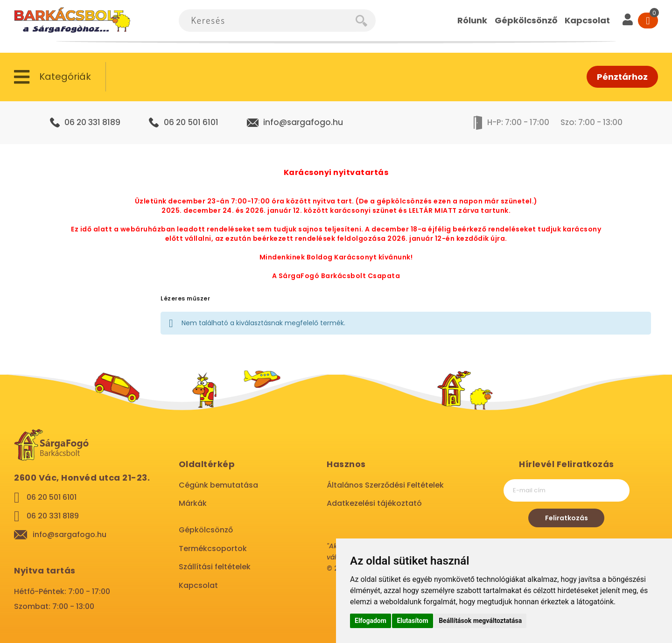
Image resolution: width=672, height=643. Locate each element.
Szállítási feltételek (215, 567)
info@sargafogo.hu (303, 122)
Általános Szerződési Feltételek (385, 485)
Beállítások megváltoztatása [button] (480, 621)
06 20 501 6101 (191, 122)
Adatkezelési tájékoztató (374, 503)
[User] (628, 21)
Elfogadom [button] (371, 621)
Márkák (193, 503)
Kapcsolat (198, 585)
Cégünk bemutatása (218, 485)
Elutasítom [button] (412, 621)
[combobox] (267, 21)
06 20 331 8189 (92, 122)
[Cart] (648, 21)
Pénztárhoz (622, 77)
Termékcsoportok (213, 549)
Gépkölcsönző (206, 530)
